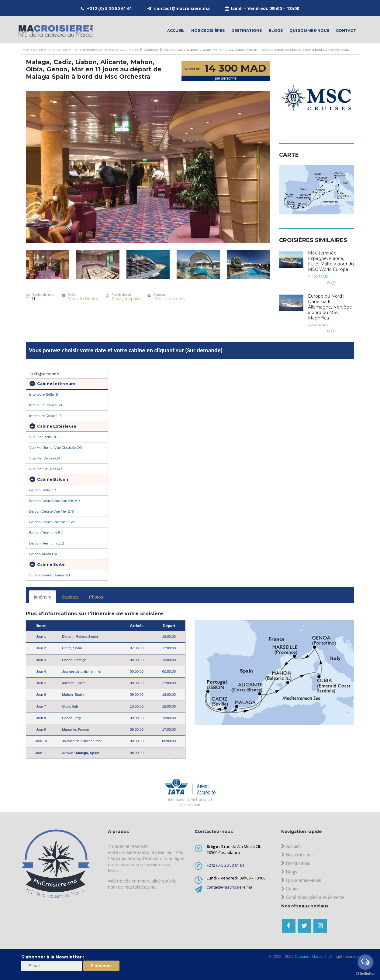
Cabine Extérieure (53, 426)
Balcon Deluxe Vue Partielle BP (55, 501)
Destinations (247, 31)
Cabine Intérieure (53, 384)
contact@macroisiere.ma (182, 8)
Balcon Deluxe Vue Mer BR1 (52, 511)
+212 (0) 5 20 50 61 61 (109, 8)
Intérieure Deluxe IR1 (46, 405)
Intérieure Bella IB (44, 394)
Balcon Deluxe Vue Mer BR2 (52, 522)
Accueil (176, 31)
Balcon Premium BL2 (47, 543)
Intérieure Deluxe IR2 (46, 416)
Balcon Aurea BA (43, 554)
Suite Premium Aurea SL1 (50, 575)
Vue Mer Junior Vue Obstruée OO (55, 448)
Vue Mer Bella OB (43, 437)
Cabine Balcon (49, 479)
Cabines (70, 597)
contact (346, 31)
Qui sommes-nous (309, 31)
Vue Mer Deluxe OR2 (46, 469)
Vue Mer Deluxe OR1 (45, 458)
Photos (96, 597)
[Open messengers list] (365, 962)
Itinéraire (43, 597)
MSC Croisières (169, 299)
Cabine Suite (47, 564)
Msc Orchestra (83, 299)
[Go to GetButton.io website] (365, 974)
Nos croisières (208, 31)
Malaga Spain (126, 299)
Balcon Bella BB (43, 490)
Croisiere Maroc (308, 956)
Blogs (276, 31)
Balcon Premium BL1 (46, 533)
